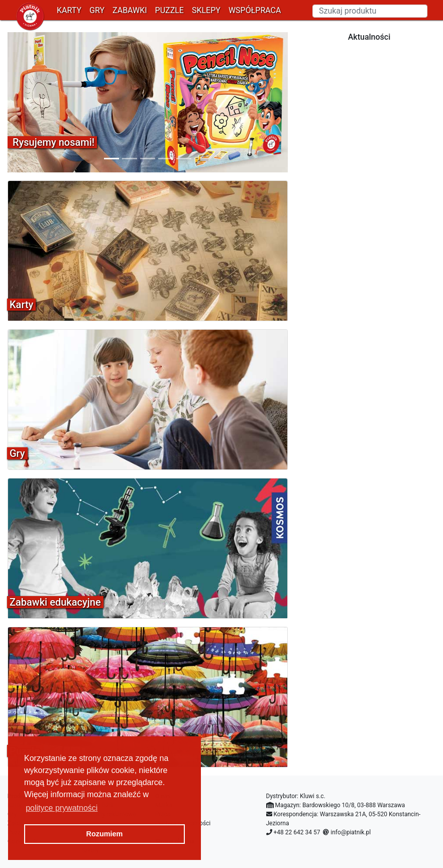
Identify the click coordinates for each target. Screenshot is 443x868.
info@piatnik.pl (351, 832)
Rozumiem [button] (105, 834)
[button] (29, 102)
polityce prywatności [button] (62, 808)
